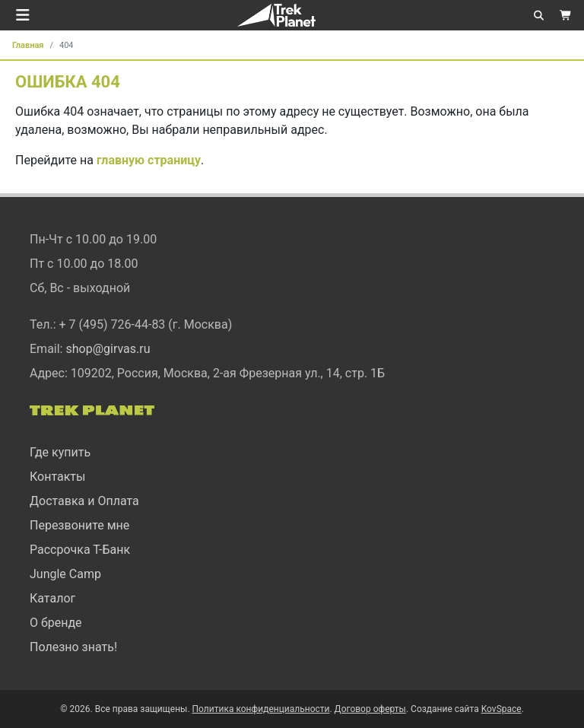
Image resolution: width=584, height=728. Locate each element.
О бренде (56, 623)
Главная (28, 45)
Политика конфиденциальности (261, 709)
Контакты (57, 477)
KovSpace (501, 709)
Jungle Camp (65, 574)
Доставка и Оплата (84, 501)
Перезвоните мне (79, 525)
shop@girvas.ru (108, 349)
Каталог (52, 598)
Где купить (60, 452)
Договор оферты (370, 709)
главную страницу (149, 160)
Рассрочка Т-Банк (80, 550)
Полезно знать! (73, 647)
